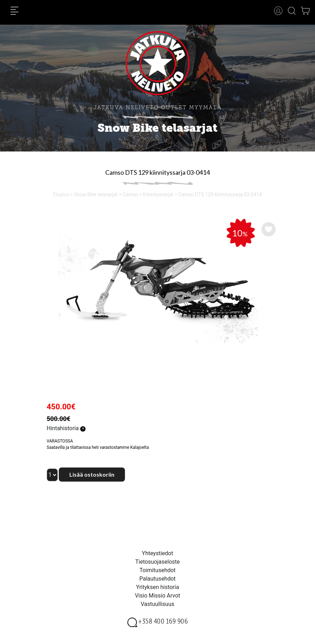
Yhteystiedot (157, 553)
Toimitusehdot (157, 570)
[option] (158, 281)
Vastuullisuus (158, 604)
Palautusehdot (157, 579)
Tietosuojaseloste (157, 562)
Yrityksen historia (157, 587)
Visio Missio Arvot (157, 596)
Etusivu (61, 194)
